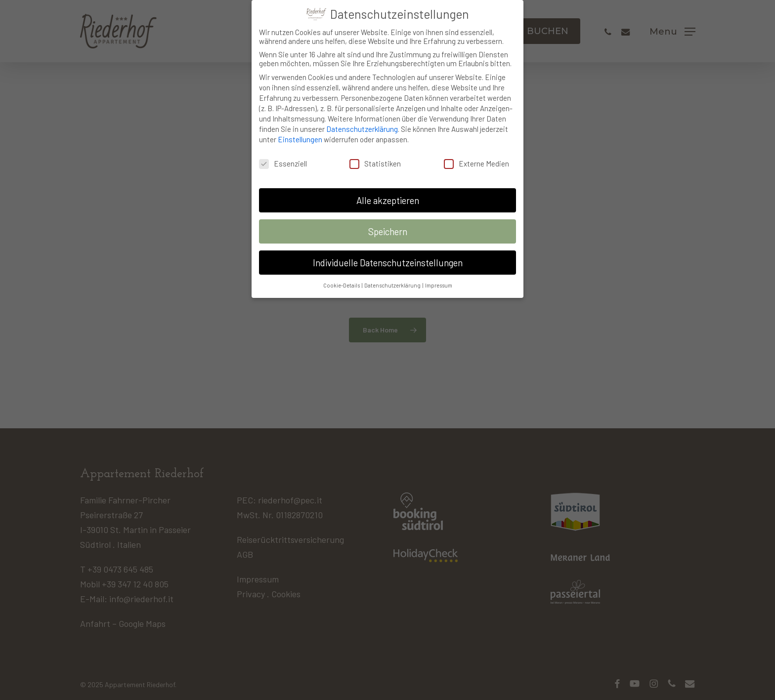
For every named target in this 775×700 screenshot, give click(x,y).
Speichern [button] (388, 226)
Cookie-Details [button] (342, 280)
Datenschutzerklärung (362, 124)
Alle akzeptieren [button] (388, 195)
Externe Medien (476, 159)
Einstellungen (300, 135)
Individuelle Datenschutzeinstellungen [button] (388, 258)
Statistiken (375, 159)
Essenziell (283, 159)
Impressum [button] (439, 280)
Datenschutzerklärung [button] (393, 280)
